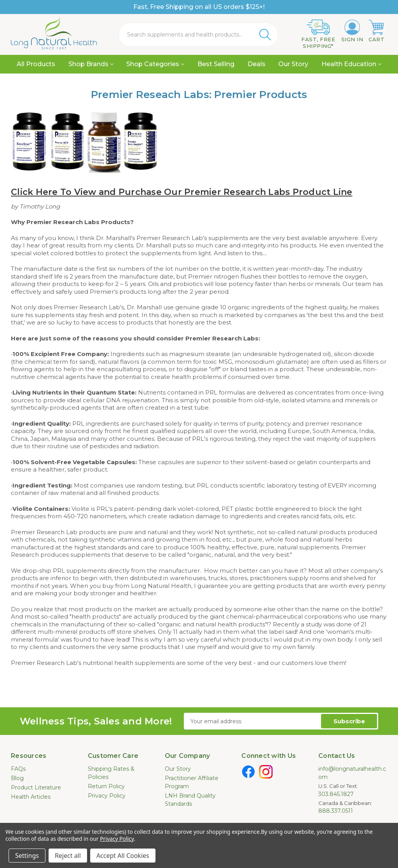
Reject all (68, 856)
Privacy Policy (107, 796)
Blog (17, 778)
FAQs (18, 769)
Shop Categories (155, 64)
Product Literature (36, 787)
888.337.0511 (336, 811)
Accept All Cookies (123, 856)
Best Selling (216, 64)
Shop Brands (91, 64)
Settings (27, 856)
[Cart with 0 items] (376, 31)
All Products (36, 64)
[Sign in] (352, 31)
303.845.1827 (336, 794)
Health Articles (31, 797)
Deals (257, 64)
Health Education (351, 64)
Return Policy (106, 786)
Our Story (293, 64)
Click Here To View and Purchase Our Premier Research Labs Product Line (182, 192)
